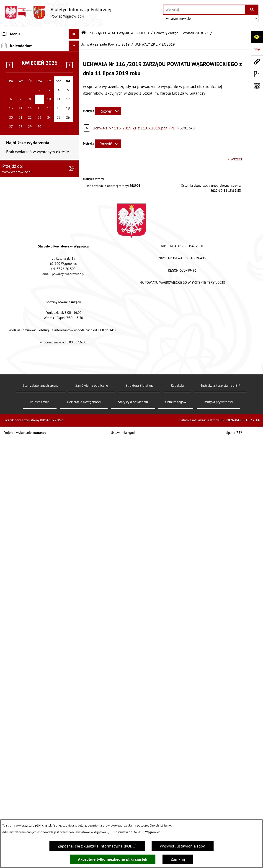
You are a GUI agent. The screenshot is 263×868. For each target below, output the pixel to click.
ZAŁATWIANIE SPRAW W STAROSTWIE (23, 594)
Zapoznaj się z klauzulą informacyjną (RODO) (97, 846)
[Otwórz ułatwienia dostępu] (257, 37)
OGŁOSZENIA (14, 623)
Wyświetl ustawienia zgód (183, 846)
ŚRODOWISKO (14, 744)
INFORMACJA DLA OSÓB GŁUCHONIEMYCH (23, 684)
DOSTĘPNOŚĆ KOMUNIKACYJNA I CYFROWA (31, 667)
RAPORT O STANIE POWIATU (27, 570)
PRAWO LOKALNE (17, 697)
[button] (75, 61)
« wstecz (235, 159)
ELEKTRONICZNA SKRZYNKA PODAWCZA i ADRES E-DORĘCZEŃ (32, 805)
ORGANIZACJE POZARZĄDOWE (29, 755)
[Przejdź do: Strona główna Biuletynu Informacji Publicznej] (84, 33)
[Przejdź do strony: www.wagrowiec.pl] (257, 62)
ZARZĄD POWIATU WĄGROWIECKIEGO (19, 84)
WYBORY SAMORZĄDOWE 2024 (30, 644)
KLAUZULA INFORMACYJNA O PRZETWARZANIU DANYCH (28, 47)
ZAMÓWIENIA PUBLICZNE (25, 707)
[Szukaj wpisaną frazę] (252, 10)
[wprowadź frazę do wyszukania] (204, 10)
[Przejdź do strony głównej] (58, 12)
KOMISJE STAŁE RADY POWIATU (30, 560)
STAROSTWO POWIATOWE (25, 580)
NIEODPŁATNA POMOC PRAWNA (30, 765)
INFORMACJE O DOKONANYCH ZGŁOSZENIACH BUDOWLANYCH (31, 788)
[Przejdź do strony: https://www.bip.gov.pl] (257, 49)
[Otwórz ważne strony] (257, 74)
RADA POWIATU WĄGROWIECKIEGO (33, 71)
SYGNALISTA (13, 654)
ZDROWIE (10, 775)
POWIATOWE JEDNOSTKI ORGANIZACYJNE (24, 610)
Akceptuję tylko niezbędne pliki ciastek (113, 859)
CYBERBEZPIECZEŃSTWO (24, 818)
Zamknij (178, 859)
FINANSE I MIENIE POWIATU (27, 718)
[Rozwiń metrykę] (108, 111)
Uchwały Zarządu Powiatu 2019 (105, 44)
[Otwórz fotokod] (257, 86)
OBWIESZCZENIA (17, 634)
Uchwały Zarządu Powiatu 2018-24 (181, 33)
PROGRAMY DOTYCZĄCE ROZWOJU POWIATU (33, 731)
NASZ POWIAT (14, 61)
